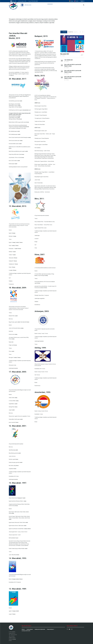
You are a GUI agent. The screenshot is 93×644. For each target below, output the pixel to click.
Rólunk (23, 629)
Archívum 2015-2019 (26, 631)
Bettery (15, 639)
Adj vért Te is (71, 32)
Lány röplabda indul (68, 60)
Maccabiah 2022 (65, 54)
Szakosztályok (30, 629)
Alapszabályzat (50, 629)
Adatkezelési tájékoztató (40, 629)
